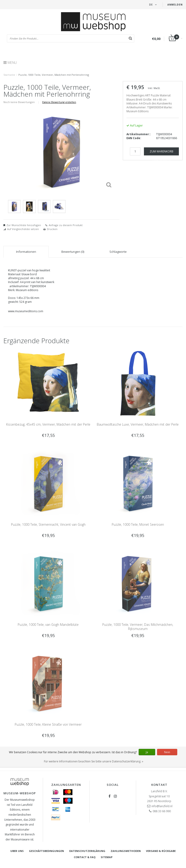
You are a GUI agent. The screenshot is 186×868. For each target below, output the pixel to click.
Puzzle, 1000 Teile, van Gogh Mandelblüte (48, 625)
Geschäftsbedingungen (46, 851)
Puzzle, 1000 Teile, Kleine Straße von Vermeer (48, 724)
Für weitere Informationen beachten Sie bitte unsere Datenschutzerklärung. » (94, 761)
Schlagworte (118, 252)
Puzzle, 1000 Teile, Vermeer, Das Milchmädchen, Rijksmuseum (138, 627)
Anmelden (175, 5)
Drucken (52, 229)
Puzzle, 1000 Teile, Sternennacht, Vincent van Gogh (48, 524)
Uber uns (17, 851)
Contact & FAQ (85, 857)
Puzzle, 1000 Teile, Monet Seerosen (138, 524)
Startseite (9, 75)
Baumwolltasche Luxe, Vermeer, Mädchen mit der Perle (138, 424)
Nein (167, 752)
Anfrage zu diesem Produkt (66, 225)
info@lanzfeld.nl (162, 806)
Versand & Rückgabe (161, 851)
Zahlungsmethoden (126, 851)
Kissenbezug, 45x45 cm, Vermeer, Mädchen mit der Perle (48, 424)
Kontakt (159, 785)
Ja (147, 752)
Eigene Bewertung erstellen (59, 102)
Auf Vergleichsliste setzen (23, 229)
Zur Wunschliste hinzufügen (24, 225)
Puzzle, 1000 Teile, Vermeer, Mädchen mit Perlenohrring (54, 75)
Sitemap (107, 857)
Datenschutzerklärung (87, 851)
